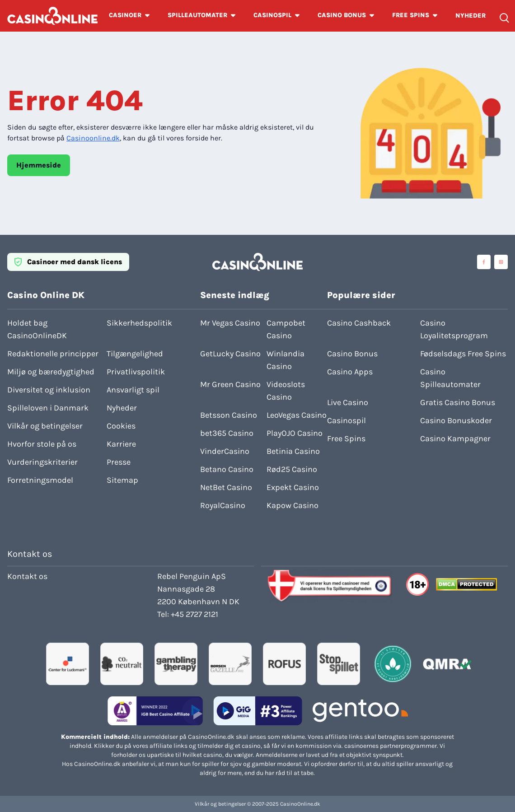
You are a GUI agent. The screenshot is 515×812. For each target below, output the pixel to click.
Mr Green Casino (230, 384)
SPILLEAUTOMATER (197, 15)
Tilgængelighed (135, 354)
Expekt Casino (293, 487)
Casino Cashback (359, 323)
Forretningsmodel (40, 480)
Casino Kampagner (455, 439)
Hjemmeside (39, 165)
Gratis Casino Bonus (458, 402)
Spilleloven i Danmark (48, 408)
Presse (119, 462)
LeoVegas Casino (297, 415)
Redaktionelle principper (53, 354)
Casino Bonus (352, 354)
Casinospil (346, 420)
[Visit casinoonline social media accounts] (484, 262)
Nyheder (122, 408)
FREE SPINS (411, 15)
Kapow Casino (293, 505)
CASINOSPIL (272, 15)
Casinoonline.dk (93, 138)
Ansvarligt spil (133, 390)
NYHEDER (471, 16)
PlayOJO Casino (295, 433)
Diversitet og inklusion (49, 390)
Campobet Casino (286, 329)
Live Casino (348, 402)
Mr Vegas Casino (230, 323)
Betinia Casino (293, 451)
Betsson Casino (229, 415)
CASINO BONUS (342, 15)
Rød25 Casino (292, 469)
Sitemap (122, 480)
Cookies (121, 426)
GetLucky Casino (230, 354)
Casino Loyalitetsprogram (454, 329)
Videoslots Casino (286, 391)
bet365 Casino (227, 433)
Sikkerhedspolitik (139, 323)
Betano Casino (227, 469)
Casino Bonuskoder (456, 420)
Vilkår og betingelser (45, 426)
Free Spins (346, 439)
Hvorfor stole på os (42, 444)
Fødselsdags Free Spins (463, 354)
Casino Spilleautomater (450, 378)
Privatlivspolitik (136, 372)
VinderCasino (225, 451)
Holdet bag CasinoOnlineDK (37, 329)
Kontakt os (27, 576)
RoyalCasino (223, 505)
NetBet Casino (226, 487)
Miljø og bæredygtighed (51, 372)
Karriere (121, 444)
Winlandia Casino (286, 360)
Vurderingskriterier (42, 462)
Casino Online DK (46, 295)
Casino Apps (350, 372)
